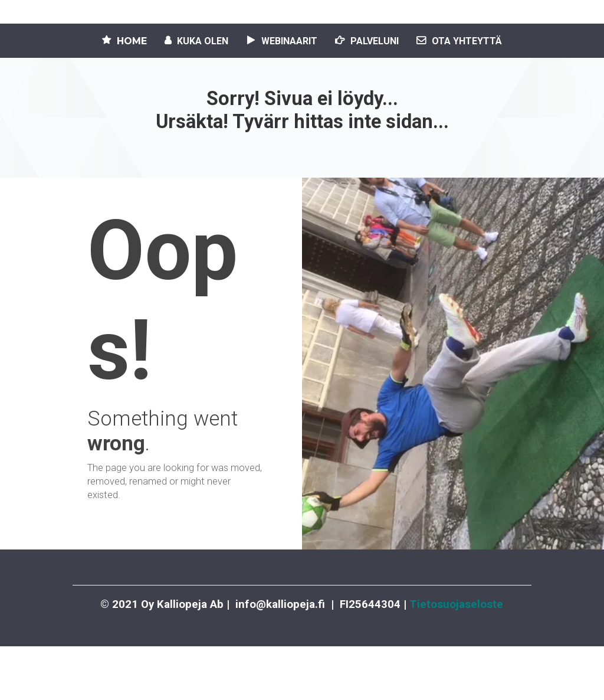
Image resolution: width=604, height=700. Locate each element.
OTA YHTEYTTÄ (459, 41)
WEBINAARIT (282, 41)
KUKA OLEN (196, 41)
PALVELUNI (367, 41)
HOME (124, 41)
